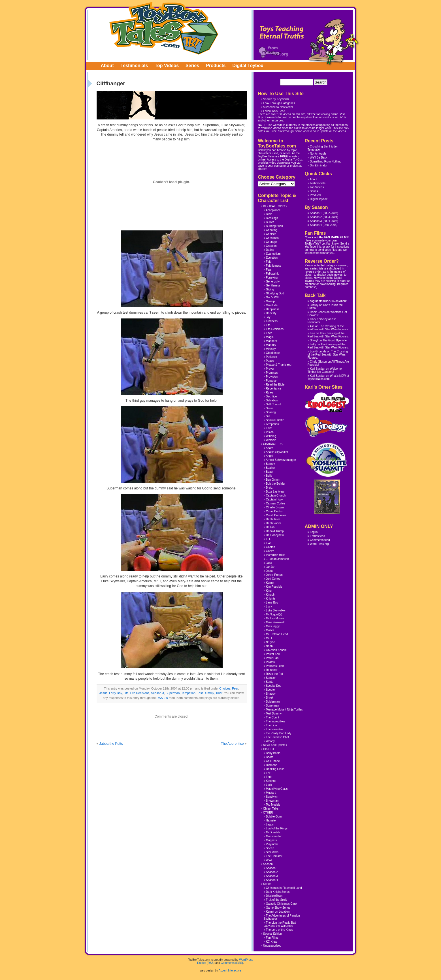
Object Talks (271, 809)
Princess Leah (275, 666)
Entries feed (317, 536)
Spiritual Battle (275, 420)
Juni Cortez (273, 579)
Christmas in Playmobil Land (284, 888)
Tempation (188, 693)
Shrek (270, 698)
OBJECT (269, 749)
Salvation (272, 400)
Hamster (271, 820)
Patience (271, 357)
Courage (271, 242)
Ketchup (271, 781)
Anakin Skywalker (277, 452)
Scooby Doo (274, 686)
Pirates (270, 662)
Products (216, 66)
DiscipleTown (274, 896)
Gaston (270, 547)
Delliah (270, 527)
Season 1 (316, 213)
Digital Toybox (248, 66)
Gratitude (272, 305)
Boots (270, 757)
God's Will (272, 297)
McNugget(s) (274, 614)
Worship (271, 440)
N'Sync (270, 642)
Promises (272, 373)
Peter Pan (272, 658)
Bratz (269, 488)
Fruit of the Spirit (276, 900)
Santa (270, 682)
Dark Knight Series (278, 892)
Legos (270, 824)
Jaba (269, 563)
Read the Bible (275, 385)
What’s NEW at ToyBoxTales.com (328, 377)
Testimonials (134, 66)
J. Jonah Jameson (277, 559)
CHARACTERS (273, 444)
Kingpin (271, 595)
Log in (314, 532)
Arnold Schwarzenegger (281, 460)
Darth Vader (273, 523)
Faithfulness (274, 266)
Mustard (271, 793)
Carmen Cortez (276, 503)
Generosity (273, 282)
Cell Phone (273, 761)
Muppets (271, 840)
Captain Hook (275, 499)
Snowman (272, 801)
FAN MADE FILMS (336, 237)
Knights (271, 599)
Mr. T (269, 638)
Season (268, 864)
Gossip (270, 301)
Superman (173, 693)
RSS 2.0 (162, 698)
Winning (271, 436)
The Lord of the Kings (280, 930)
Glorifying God (275, 293)
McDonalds (273, 832)
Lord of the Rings (277, 828)
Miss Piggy (273, 626)
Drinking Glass (275, 769)
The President (275, 729)
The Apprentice (232, 744)
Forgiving (272, 278)
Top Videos (167, 66)
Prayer (270, 369)
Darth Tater (273, 519)
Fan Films (272, 938)
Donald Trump (275, 531)
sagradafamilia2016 (322, 301)
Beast (270, 472)
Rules (270, 392)
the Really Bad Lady (279, 733)
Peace (270, 361)
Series (192, 66)
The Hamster (274, 856)
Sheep (270, 848)
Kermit (270, 583)
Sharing (271, 412)
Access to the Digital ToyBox (285, 160)
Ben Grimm (273, 480)
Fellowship (273, 274)
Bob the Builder (276, 484)
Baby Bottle (273, 753)
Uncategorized (272, 946)
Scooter (271, 690)
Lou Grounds (318, 351)
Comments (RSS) (232, 963)
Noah (269, 646)
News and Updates (275, 745)
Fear (235, 688)
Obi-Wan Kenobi (276, 650)
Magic (270, 337)
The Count (273, 717)
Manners (271, 341)
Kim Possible (274, 587)
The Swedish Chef (278, 737)
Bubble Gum (274, 817)
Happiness (273, 309)
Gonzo (270, 551)
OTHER (268, 813)
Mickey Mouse (275, 618)
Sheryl (314, 340)
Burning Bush (274, 226)
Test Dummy (205, 693)
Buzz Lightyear (275, 492)
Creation (271, 246)
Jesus (103, 693)
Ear (268, 773)
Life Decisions (140, 693)
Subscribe (269, 107)
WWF (269, 860)
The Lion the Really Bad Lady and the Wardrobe (280, 924)
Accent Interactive (230, 971)
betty (313, 344)
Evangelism (273, 254)
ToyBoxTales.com (164, 28)
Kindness (272, 321)
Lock (269, 785)
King (269, 591)
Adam (269, 448)
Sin (268, 416)
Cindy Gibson (318, 362)
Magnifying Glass (277, 789)
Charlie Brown (275, 507)
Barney (270, 464)
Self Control (273, 404)
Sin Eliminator (319, 165)
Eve (268, 543)
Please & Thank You (279, 365)
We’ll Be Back (319, 158)
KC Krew (271, 942)
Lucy (269, 606)
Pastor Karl (273, 654)
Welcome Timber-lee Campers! (325, 370)
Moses (270, 630)
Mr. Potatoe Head (277, 634)
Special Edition (272, 934)
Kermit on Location (278, 912)
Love (269, 333)
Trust (219, 693)
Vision (270, 432)
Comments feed (320, 540)
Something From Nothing (326, 161)
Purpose (271, 381)
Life (126, 693)
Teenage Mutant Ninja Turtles (284, 710)
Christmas (272, 238)
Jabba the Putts (111, 744)
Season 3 (157, 693)
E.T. (268, 539)
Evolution (272, 258)
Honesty (271, 313)
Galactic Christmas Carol (282, 904)
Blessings (272, 218)
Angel (269, 456)
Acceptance (273, 210)
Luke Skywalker (276, 610)
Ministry (271, 349)
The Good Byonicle (335, 340)
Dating (270, 250)
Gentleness (273, 285)
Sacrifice (271, 396)
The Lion (271, 725)
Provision (272, 377)
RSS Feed (279, 111)
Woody (270, 741)
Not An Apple (318, 154)
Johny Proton (274, 575)
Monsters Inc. (274, 836)
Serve (270, 408)
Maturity (271, 345)
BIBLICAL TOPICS (275, 206)
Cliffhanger (111, 83)
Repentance (274, 389)
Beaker (270, 468)
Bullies (270, 222)
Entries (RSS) (206, 963)
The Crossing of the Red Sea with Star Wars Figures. (328, 328)
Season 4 (316, 225)
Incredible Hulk (275, 555)
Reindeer (272, 670)
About (107, 66)
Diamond (272, 765)
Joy (268, 317)
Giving (270, 289)
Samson (271, 678)
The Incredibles (276, 721)
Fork (269, 777)
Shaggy (271, 694)
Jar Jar (270, 567)
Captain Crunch (276, 496)
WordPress (246, 960)
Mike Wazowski (276, 622)
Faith (269, 262)
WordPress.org (319, 544)
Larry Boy (115, 693)
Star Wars (272, 852)
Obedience (273, 353)
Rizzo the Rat (274, 674)
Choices (225, 688)
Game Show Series (278, 908)
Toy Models (273, 805)
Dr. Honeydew (275, 535)
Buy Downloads (268, 117)
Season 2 (316, 217)
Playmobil (272, 844)
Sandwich (272, 797)
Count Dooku (274, 511)
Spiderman (273, 702)
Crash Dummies (276, 515)
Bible (269, 214)
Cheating (272, 230)
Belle (269, 476)
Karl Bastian (318, 369)
